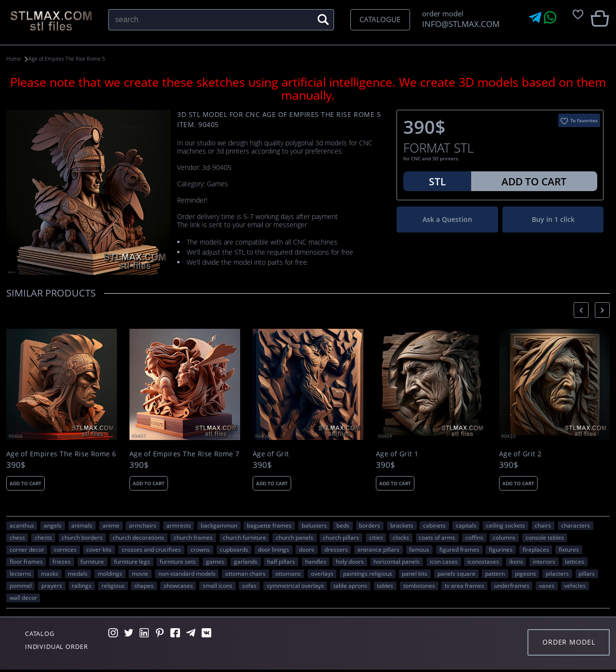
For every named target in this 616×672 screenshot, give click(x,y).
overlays (322, 573)
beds (343, 525)
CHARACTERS (576, 525)
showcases (178, 585)
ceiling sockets (506, 525)
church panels (295, 537)
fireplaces (536, 549)
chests (43, 537)
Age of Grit (271, 453)
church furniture (244, 537)
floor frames (26, 561)
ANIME (111, 525)
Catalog (42, 634)
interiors (544, 561)
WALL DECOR (23, 597)
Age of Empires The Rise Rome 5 (77, 58)
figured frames (459, 549)
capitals (466, 525)
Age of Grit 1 (397, 453)
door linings (274, 549)
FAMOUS (419, 549)
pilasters (557, 573)
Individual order (61, 648)
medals (78, 573)
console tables (545, 537)
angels (53, 525)
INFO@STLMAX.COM (459, 24)
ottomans (288, 573)
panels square (456, 573)
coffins (474, 537)
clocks (401, 537)
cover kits (99, 549)
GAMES (215, 561)
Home (14, 58)
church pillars (341, 537)
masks (50, 573)
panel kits (415, 573)
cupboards (234, 549)
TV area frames (464, 585)
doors (307, 549)
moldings (110, 573)
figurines (501, 549)
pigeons (526, 573)
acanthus (22, 525)
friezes (62, 561)
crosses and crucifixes (151, 549)
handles (316, 561)
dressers (336, 549)
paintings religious (368, 573)
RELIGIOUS (113, 585)
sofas (249, 585)
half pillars (281, 561)
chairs (543, 525)
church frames (193, 537)
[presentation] (581, 310)
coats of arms (437, 537)
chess (17, 537)
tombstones (419, 585)
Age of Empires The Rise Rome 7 (185, 453)
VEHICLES (575, 585)
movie (140, 573)
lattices (575, 561)
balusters (314, 525)
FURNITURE (92, 561)
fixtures (569, 549)
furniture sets (178, 561)
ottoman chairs (245, 573)
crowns (200, 549)
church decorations (138, 537)
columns (504, 537)
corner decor (27, 549)
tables (385, 585)
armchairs (143, 525)
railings (82, 585)
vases (547, 585)
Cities (376, 537)
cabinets (434, 525)
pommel (21, 585)
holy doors (350, 561)
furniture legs (132, 561)
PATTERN (495, 573)
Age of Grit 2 (520, 453)
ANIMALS (82, 525)
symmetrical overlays (295, 585)
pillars (587, 573)
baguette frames (269, 525)
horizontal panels (397, 561)
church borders (82, 537)
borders (370, 525)
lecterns (20, 573)
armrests (179, 525)
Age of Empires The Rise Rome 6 (61, 453)
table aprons (350, 585)
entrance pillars (379, 549)
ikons (516, 561)
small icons (218, 585)
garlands (246, 561)
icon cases (444, 561)
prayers (52, 585)
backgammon (219, 525)
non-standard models (187, 573)
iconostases (483, 561)
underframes (512, 585)
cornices (65, 549)
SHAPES (144, 585)
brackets (402, 525)
